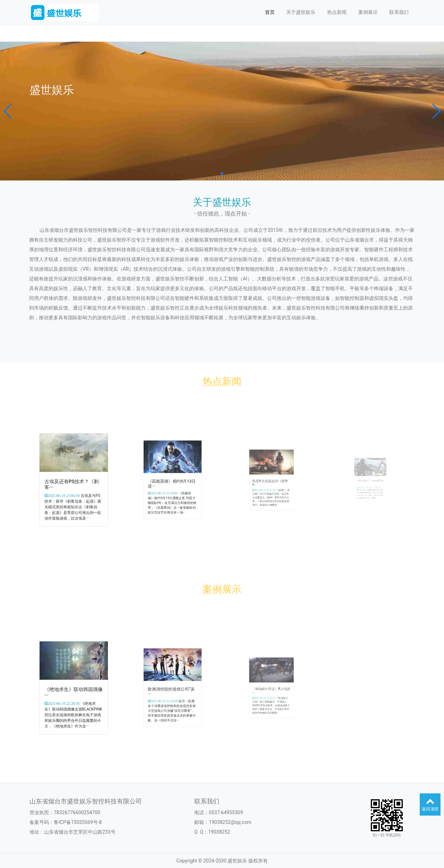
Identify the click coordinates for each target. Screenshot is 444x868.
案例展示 (368, 12)
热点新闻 (337, 12)
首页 (270, 12)
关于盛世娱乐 (301, 12)
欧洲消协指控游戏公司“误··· (172, 689)
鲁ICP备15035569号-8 (78, 822)
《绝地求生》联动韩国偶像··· (74, 690)
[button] (8, 111)
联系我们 (399, 12)
